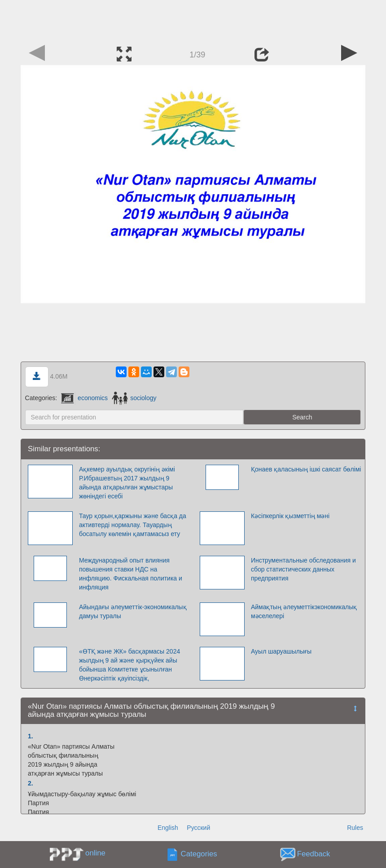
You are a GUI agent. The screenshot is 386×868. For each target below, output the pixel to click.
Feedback (314, 854)
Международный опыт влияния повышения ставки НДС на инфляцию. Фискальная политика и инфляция (131, 574)
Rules (355, 828)
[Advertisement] (193, 20)
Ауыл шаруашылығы (281, 651)
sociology (134, 398)
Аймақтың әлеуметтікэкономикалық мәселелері (304, 611)
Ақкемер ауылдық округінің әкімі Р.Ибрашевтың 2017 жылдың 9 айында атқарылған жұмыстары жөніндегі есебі (127, 483)
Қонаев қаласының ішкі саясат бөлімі (306, 469)
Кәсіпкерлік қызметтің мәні (290, 516)
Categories (199, 854)
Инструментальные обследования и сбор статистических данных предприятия (303, 569)
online (95, 853)
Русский (198, 828)
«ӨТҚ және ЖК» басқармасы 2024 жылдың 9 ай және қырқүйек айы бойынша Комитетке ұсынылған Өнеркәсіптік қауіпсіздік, (129, 665)
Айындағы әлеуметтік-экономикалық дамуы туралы (133, 611)
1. (31, 736)
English (168, 828)
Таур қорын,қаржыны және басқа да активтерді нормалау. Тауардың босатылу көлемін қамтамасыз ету (133, 525)
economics (84, 398)
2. (31, 783)
